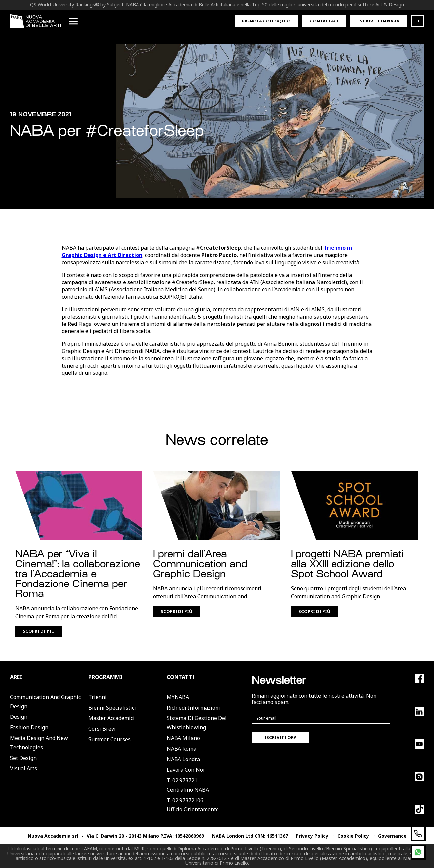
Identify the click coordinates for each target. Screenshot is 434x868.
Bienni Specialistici (112, 708)
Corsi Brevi (102, 729)
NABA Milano (183, 738)
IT (418, 21)
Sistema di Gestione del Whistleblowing (197, 723)
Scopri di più (39, 631)
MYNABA (178, 697)
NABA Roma (181, 749)
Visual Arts (23, 768)
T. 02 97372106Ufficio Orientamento (193, 805)
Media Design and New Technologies (39, 743)
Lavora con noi (186, 770)
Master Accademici (111, 718)
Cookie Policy (353, 836)
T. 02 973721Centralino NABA (188, 785)
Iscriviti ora (280, 737)
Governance (392, 836)
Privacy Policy (312, 836)
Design (19, 717)
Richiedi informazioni (193, 708)
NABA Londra (183, 759)
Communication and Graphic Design (45, 702)
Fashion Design (29, 727)
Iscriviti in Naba (379, 21)
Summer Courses (109, 739)
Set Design (23, 758)
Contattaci (324, 21)
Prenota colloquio (266, 21)
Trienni (98, 697)
